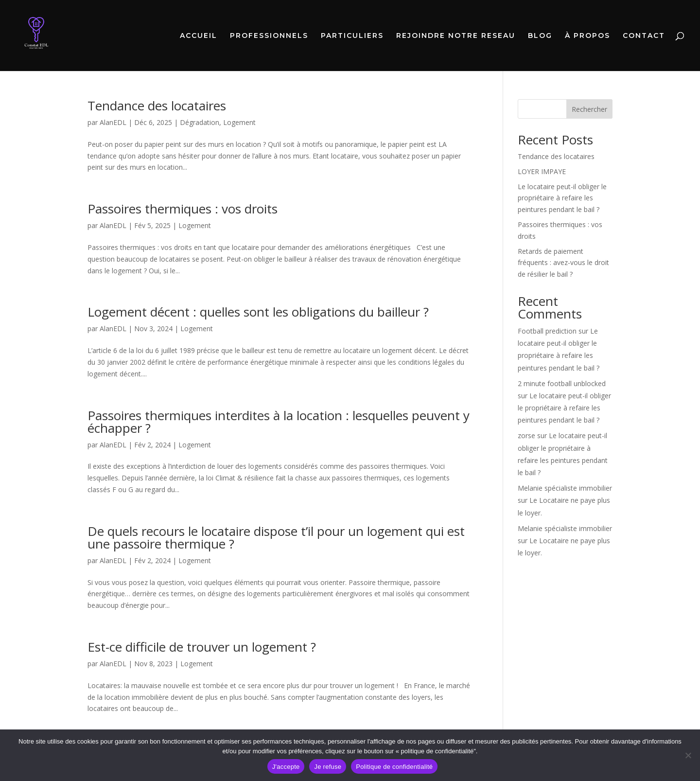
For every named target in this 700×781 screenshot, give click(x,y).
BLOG (540, 36)
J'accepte (286, 767)
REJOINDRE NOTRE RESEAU (456, 36)
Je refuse (328, 767)
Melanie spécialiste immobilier (565, 488)
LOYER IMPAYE (542, 171)
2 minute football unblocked (562, 383)
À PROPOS (587, 36)
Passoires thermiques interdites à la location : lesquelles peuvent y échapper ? (279, 422)
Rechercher (589, 109)
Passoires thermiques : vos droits (183, 209)
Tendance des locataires (157, 106)
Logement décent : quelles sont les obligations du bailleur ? (258, 312)
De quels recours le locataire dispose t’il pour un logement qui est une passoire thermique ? (276, 537)
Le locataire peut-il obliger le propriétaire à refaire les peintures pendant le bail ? (562, 198)
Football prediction (547, 331)
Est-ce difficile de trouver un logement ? (202, 647)
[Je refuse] (688, 755)
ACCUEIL (199, 36)
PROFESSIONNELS (269, 36)
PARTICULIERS (352, 36)
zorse (526, 435)
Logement (239, 122)
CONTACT (644, 36)
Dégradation (200, 122)
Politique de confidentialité (394, 767)
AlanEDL (113, 122)
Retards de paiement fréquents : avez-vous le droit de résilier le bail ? (563, 263)
